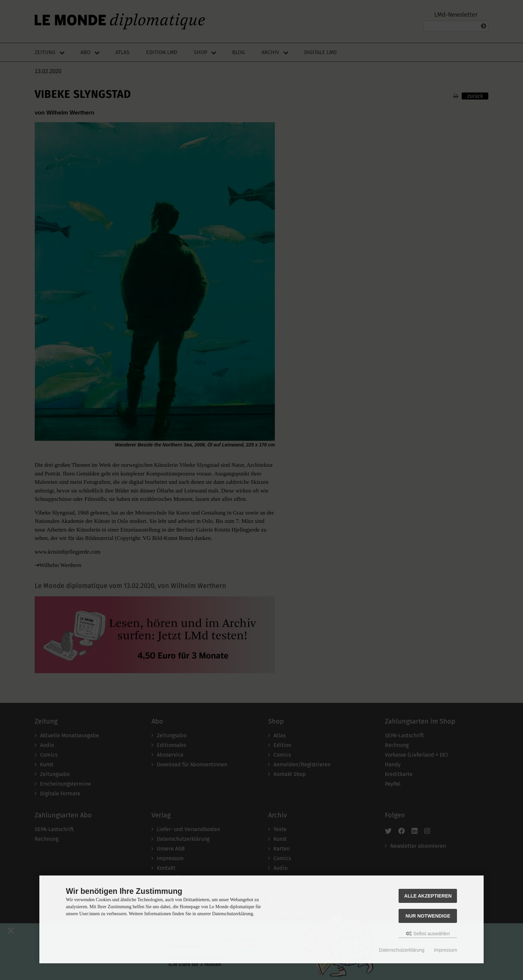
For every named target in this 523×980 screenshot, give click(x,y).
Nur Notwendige (428, 916)
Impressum (445, 950)
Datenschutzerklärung (402, 950)
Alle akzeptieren (428, 896)
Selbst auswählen (428, 934)
